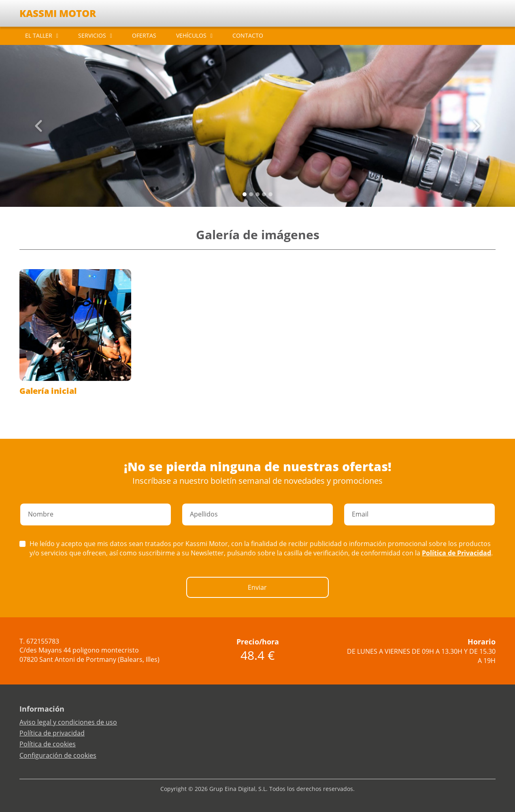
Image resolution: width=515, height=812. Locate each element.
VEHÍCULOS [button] (191, 35)
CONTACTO (248, 35)
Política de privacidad (52, 733)
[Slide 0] (245, 194)
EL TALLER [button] (39, 35)
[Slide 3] (264, 194)
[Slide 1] (251, 194)
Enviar (257, 587)
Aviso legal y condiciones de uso (68, 722)
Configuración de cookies (58, 755)
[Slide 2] (257, 194)
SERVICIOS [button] (92, 35)
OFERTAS (144, 35)
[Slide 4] (270, 194)
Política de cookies (48, 744)
